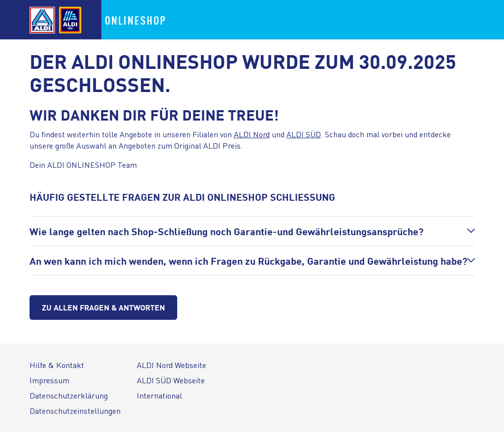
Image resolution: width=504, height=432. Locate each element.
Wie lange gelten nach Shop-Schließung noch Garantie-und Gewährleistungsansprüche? (226, 231)
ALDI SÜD (304, 134)
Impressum (49, 380)
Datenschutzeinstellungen (75, 411)
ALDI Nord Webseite (172, 365)
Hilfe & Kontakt (57, 365)
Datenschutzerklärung (69, 395)
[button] (252, 231)
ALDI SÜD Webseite (171, 380)
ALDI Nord (252, 134)
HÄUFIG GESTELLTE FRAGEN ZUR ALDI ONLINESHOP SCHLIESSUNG (182, 197)
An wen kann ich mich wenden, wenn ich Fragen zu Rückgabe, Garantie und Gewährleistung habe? (248, 261)
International (159, 395)
